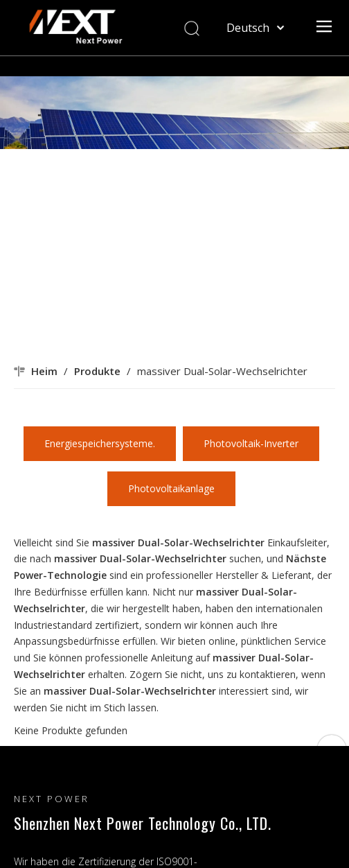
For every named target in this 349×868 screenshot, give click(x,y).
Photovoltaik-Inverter (251, 443)
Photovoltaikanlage (171, 488)
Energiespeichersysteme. (100, 443)
